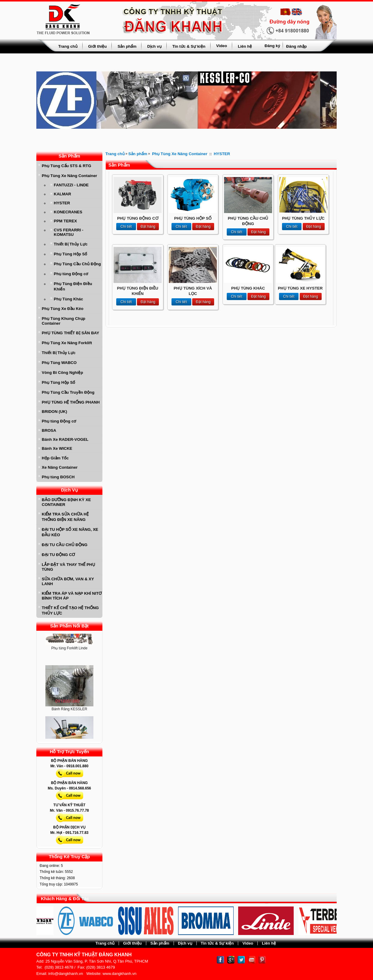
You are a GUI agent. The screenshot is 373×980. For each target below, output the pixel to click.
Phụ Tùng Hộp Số (70, 254)
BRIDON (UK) (54, 412)
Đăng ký (272, 46)
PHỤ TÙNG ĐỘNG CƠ (138, 218)
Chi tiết (126, 227)
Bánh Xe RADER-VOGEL (65, 439)
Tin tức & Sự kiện (189, 46)
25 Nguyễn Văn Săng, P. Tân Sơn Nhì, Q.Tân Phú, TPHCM (97, 961)
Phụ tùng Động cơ (71, 274)
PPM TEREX (65, 221)
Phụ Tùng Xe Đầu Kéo (63, 309)
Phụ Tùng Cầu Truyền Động (68, 392)
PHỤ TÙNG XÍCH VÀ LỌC (193, 291)
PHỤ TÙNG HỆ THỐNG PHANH (71, 402)
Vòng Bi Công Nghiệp (62, 373)
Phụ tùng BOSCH (58, 477)
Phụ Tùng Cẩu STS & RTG (67, 166)
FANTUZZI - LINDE (71, 185)
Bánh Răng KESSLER (70, 710)
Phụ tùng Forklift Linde (69, 649)
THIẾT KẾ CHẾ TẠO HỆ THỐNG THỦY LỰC (70, 610)
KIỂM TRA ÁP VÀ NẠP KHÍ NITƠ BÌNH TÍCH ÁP (72, 596)
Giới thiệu (98, 46)
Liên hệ (245, 46)
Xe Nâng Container (60, 467)
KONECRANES (68, 212)
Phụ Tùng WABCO (59, 363)
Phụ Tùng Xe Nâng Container (69, 176)
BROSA (49, 430)
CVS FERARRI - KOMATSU (68, 232)
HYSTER (62, 203)
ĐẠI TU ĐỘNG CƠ (58, 555)
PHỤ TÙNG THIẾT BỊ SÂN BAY (70, 333)
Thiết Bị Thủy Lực (71, 244)
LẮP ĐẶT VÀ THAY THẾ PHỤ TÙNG (68, 567)
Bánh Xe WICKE (57, 448)
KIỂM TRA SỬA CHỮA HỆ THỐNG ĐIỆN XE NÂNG (65, 517)
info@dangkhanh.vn (66, 974)
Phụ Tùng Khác (68, 299)
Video (222, 46)
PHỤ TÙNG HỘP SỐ (193, 218)
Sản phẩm (127, 46)
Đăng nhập (296, 46)
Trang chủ (68, 46)
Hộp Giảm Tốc (55, 458)
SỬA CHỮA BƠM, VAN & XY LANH (68, 581)
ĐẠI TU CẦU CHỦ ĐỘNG (65, 545)
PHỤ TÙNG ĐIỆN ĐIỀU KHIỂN (138, 291)
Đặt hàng (148, 227)
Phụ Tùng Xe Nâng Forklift (67, 343)
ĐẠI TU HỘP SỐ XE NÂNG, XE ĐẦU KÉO (70, 532)
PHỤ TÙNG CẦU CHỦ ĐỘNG (248, 221)
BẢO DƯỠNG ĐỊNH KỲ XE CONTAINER (66, 502)
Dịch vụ (154, 46)
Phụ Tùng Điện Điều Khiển (73, 286)
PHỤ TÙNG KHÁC (248, 288)
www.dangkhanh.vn (119, 974)
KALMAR (62, 194)
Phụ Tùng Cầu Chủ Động (77, 264)
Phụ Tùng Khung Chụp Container (64, 321)
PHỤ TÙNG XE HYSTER (300, 288)
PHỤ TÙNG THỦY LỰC (303, 218)
